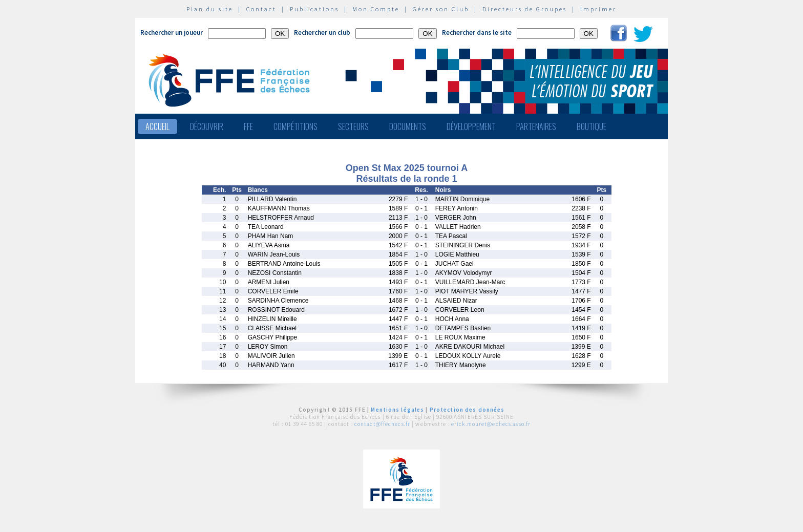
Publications (314, 9)
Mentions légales (397, 410)
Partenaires (536, 126)
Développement (471, 126)
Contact (261, 9)
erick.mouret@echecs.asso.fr (491, 424)
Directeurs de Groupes (525, 9)
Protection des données (467, 410)
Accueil (157, 126)
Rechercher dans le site (477, 33)
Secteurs (353, 126)
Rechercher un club (322, 33)
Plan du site (210, 9)
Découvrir (207, 126)
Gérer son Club (441, 9)
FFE (248, 126)
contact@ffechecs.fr (382, 424)
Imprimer (598, 9)
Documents (408, 126)
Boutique (591, 126)
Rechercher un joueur (172, 33)
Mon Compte (376, 9)
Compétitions (295, 126)
